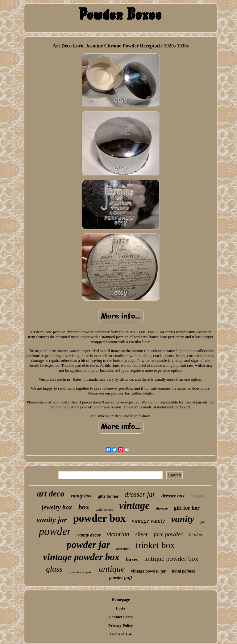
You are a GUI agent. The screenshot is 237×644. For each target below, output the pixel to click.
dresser (162, 509)
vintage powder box (81, 557)
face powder (168, 534)
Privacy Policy (121, 625)
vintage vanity (148, 521)
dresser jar (140, 494)
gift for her (187, 508)
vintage (134, 505)
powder (55, 531)
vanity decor (89, 535)
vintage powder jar (148, 571)
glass (54, 569)
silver (141, 534)
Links (121, 608)
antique (112, 569)
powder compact (81, 572)
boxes (132, 559)
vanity (183, 519)
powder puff (121, 577)
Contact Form (121, 617)
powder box (99, 518)
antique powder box (171, 559)
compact (197, 496)
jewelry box (57, 507)
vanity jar (52, 520)
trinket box (155, 545)
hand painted (184, 571)
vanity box (81, 496)
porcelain (123, 549)
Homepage (121, 599)
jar (202, 522)
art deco (51, 494)
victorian (118, 534)
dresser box (173, 496)
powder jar (88, 545)
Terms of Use (121, 634)
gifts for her (108, 496)
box (84, 507)
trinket (196, 535)
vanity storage (104, 510)
